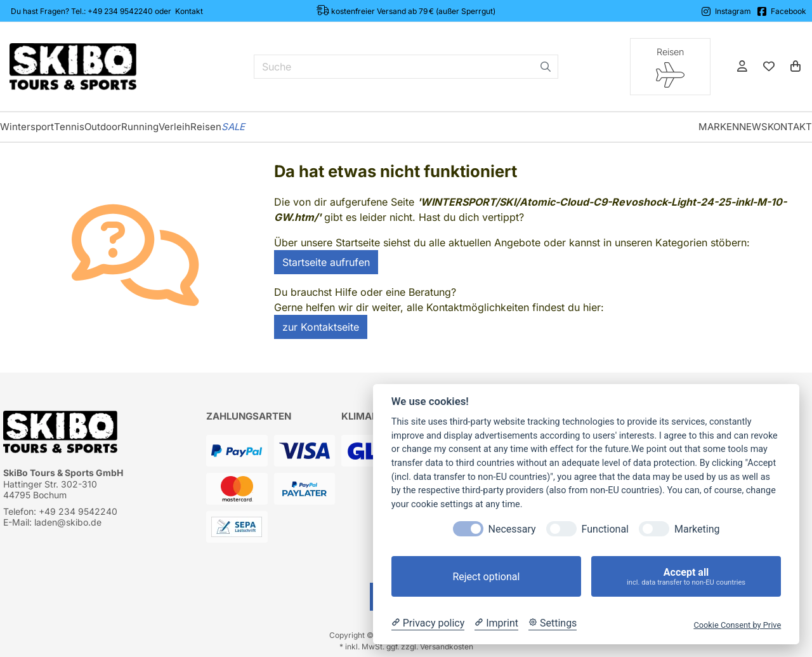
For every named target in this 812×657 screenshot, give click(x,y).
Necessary (512, 529)
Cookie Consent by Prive (737, 625)
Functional (605, 529)
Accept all (686, 577)
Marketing (697, 529)
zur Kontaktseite (321, 327)
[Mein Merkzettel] (769, 67)
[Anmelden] (742, 67)
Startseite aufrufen (326, 262)
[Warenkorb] (796, 67)
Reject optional (486, 577)
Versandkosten (447, 647)
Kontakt (189, 11)
